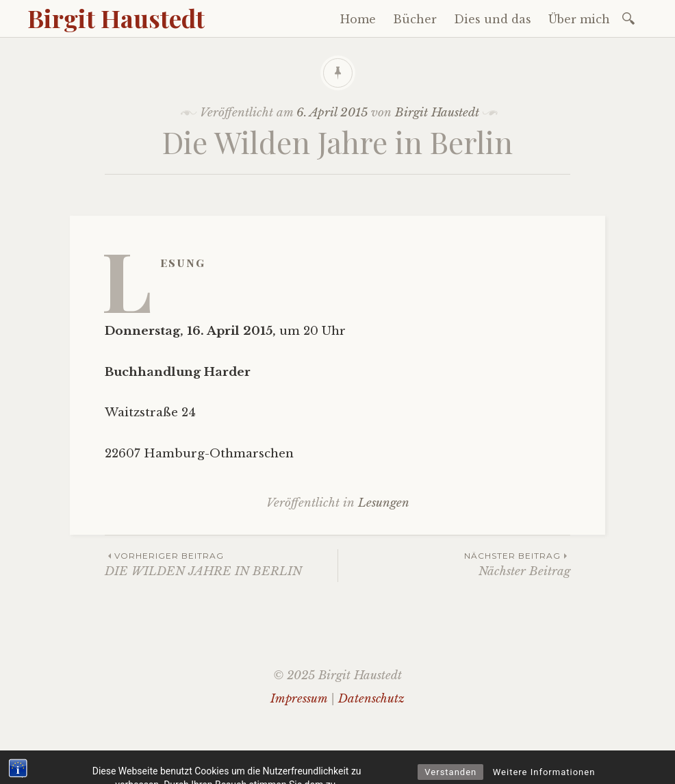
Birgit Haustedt (116, 18)
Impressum (299, 699)
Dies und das (493, 19)
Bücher (415, 19)
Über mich (579, 19)
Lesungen (384, 503)
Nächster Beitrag (454, 564)
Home (358, 19)
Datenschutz (371, 699)
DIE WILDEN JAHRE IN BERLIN (221, 564)
